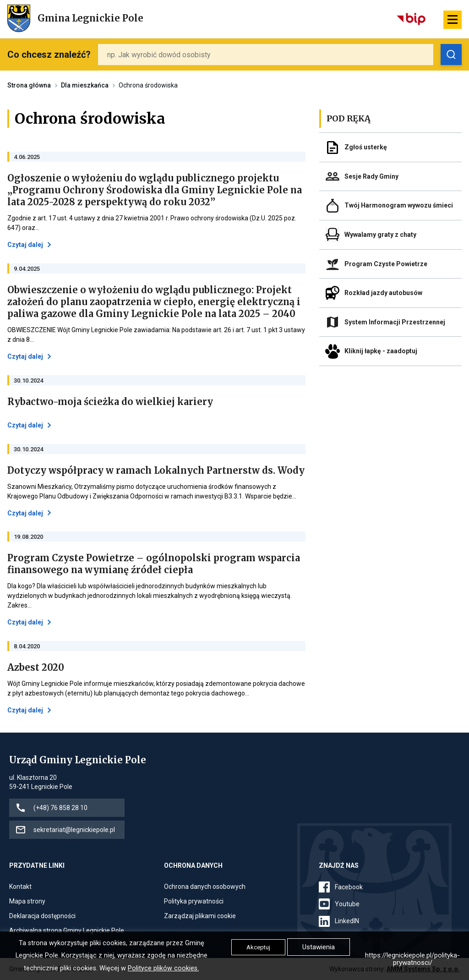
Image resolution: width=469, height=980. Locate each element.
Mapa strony (27, 901)
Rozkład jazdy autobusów (383, 293)
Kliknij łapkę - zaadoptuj (381, 351)
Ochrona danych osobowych (205, 887)
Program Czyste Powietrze (386, 264)
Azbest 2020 (36, 668)
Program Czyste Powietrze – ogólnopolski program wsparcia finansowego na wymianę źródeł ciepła (154, 564)
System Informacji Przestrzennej (395, 322)
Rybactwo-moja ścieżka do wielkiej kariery (110, 402)
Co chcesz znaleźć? (49, 55)
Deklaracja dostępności (42, 916)
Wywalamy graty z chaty (380, 235)
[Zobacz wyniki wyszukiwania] (451, 55)
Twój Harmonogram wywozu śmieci (399, 205)
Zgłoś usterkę (366, 147)
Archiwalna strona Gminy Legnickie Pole (67, 931)
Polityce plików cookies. (163, 968)
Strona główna (29, 85)
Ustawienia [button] (319, 947)
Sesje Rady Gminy (371, 176)
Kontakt (20, 887)
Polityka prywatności (194, 901)
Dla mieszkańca (85, 85)
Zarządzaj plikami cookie (200, 916)
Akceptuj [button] (258, 947)
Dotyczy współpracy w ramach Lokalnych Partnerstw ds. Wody (156, 471)
